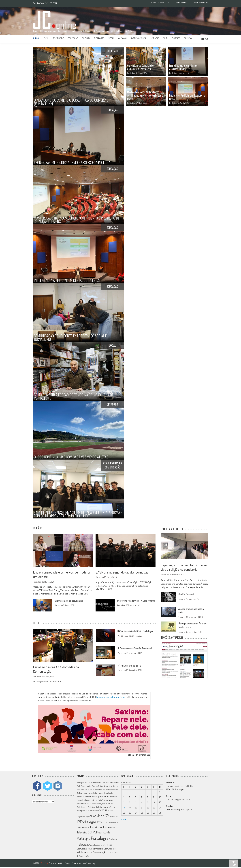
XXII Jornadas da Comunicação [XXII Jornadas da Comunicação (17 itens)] (102, 849)
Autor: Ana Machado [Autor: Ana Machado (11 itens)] (90, 783)
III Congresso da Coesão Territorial (136, 648)
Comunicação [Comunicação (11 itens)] (94, 811)
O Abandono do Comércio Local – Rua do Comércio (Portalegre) (145, 67)
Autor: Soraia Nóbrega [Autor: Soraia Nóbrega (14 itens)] (107, 808)
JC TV (166, 38)
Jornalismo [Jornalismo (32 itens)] (95, 828)
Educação (73, 38)
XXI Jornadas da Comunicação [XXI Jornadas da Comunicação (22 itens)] (92, 853)
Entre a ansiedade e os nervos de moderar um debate (62, 574)
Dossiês (176, 38)
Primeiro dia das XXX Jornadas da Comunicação (57, 669)
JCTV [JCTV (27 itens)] (99, 823)
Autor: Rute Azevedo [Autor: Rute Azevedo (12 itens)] (91, 808)
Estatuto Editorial (201, 3)
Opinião (188, 38)
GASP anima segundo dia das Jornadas (123, 572)
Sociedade (58, 38)
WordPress (65, 864)
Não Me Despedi (187, 594)
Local (46, 38)
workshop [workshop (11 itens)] (94, 846)
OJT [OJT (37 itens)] (90, 833)
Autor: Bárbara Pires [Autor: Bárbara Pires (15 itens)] (105, 783)
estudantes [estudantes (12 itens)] (114, 817)
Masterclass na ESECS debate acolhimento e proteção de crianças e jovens (145, 95)
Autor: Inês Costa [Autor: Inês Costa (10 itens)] (82, 790)
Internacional (139, 38)
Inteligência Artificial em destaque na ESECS (187, 97)
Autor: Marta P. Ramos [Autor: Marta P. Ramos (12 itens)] (101, 801)
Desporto (99, 38)
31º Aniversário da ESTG (130, 666)
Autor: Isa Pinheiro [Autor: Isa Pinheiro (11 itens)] (94, 790)
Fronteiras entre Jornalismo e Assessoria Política (183, 67)
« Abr (124, 820)
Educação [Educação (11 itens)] (86, 817)
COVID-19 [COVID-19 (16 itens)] (103, 811)
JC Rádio (155, 38)
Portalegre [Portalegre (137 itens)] (100, 839)
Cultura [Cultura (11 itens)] (110, 811)
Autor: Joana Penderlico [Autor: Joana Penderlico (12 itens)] (109, 790)
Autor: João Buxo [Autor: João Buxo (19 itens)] (85, 793)
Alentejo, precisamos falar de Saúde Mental (192, 625)
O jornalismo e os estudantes (71, 601)
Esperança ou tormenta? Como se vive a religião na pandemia (184, 567)
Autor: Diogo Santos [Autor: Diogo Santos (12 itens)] (111, 787)
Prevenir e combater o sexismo (111, 698)
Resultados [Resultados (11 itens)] (113, 840)
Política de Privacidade (159, 3)
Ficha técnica (181, 3)
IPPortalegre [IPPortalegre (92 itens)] (86, 822)
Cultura (86, 38)
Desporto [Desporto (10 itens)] (80, 817)
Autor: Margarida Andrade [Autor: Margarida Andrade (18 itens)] (100, 797)
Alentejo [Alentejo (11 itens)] (80, 783)
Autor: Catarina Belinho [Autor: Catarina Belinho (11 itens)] (95, 787)
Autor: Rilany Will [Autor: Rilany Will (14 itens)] (98, 804)
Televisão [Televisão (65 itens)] (83, 845)
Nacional (123, 38)
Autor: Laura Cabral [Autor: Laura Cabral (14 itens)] (101, 793)
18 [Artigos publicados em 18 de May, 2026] (124, 808)
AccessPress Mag (87, 864)
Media (111, 38)
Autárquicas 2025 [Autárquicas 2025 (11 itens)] (83, 811)
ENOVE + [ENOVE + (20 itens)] (94, 817)
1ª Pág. (36, 38)
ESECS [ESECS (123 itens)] (104, 816)
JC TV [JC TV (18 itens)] (105, 823)
